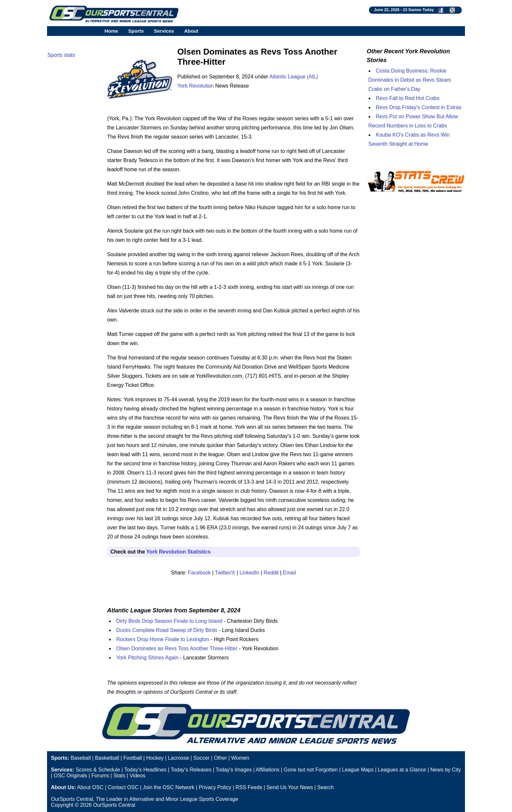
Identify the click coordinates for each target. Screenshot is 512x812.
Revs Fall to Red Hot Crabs (408, 98)
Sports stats (61, 55)
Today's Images (234, 770)
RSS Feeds (249, 787)
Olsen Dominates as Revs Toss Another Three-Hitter (177, 648)
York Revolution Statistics (178, 552)
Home (111, 31)
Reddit (271, 573)
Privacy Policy (215, 787)
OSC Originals (71, 776)
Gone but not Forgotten (311, 770)
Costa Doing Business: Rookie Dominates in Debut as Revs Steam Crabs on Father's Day (410, 80)
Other (220, 758)
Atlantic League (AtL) (294, 77)
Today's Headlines (145, 770)
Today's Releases (191, 770)
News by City (446, 770)
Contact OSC (123, 787)
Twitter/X (225, 573)
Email (289, 573)
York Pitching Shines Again (147, 658)
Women (240, 758)
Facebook (199, 573)
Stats (119, 776)
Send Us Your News (290, 787)
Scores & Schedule (98, 770)
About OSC (90, 787)
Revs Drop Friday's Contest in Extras (419, 107)
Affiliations (268, 770)
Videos (138, 776)
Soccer (201, 758)
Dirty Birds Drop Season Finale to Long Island (169, 621)
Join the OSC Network (168, 787)
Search (325, 787)
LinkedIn (250, 573)
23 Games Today (418, 10)
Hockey (155, 758)
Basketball (107, 758)
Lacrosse (178, 758)
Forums (100, 776)
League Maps (358, 770)
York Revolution (195, 86)
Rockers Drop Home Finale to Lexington (163, 639)
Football (133, 758)
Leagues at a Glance (402, 770)
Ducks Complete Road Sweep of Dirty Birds (167, 630)
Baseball (80, 758)
